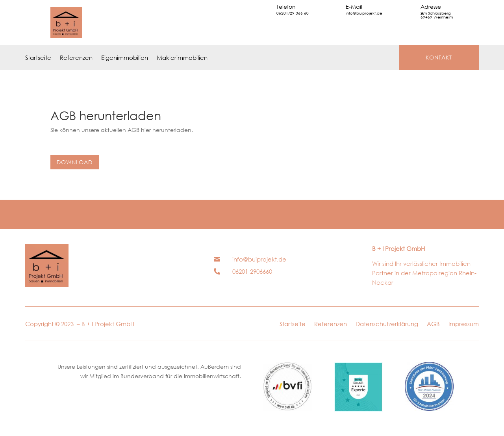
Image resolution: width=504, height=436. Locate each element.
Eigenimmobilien (125, 58)
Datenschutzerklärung (387, 325)
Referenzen (76, 58)
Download (75, 162)
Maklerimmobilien (182, 58)
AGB (433, 325)
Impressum (464, 325)
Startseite (38, 58)
